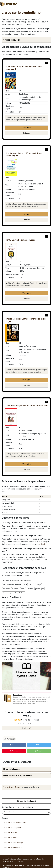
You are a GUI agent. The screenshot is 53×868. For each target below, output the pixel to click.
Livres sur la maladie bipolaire (14, 823)
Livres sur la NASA (10, 838)
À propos (6, 865)
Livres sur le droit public (12, 828)
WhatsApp (39, 751)
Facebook (14, 745)
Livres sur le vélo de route (13, 848)
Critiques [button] (27, 133)
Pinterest (14, 751)
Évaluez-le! (26, 728)
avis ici (42, 544)
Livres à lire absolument (26, 801)
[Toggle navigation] (50, 4)
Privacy (42, 865)
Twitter (39, 745)
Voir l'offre (26, 128)
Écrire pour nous (32, 865)
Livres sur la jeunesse (12, 769)
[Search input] (26, 812)
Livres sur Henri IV (10, 833)
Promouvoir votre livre (18, 865)
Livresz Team (18, 695)
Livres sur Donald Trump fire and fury (18, 776)
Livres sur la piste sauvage (13, 843)
